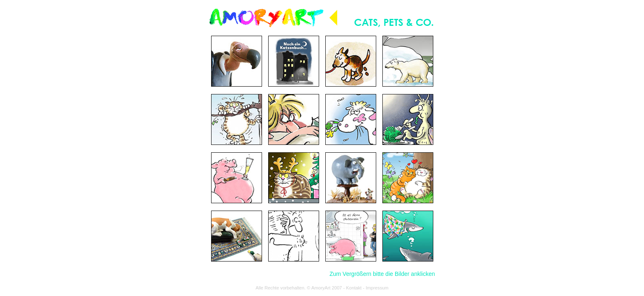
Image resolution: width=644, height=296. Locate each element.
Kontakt (354, 288)
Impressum (377, 288)
